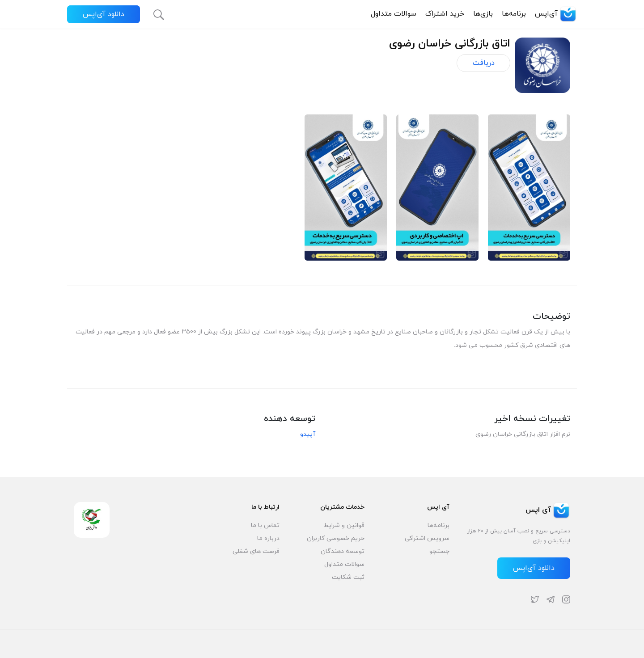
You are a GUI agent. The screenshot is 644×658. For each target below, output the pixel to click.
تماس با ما (265, 525)
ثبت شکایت (348, 577)
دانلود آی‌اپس (104, 14)
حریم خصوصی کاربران (336, 538)
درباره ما (268, 538)
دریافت (484, 63)
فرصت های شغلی (256, 551)
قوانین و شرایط (344, 525)
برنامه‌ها (514, 14)
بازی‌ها (483, 14)
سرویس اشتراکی (427, 538)
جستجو (439, 551)
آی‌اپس (556, 14)
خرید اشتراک (445, 14)
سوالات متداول (394, 14)
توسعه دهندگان (343, 551)
